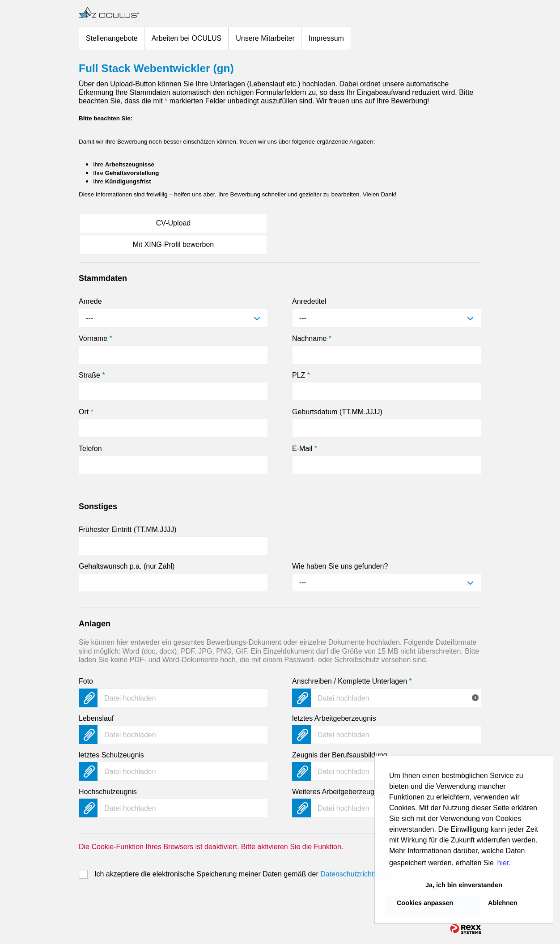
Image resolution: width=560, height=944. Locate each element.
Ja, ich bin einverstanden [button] (464, 885)
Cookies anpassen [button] (425, 903)
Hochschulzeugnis (108, 792)
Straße (92, 375)
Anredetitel (309, 301)
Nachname (312, 338)
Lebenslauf (96, 718)
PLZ (301, 375)
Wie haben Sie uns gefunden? (340, 566)
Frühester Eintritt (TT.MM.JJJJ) (128, 529)
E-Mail (305, 449)
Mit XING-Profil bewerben (173, 245)
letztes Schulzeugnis (111, 755)
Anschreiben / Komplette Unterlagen (352, 681)
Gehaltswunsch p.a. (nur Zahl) (127, 566)
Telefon (90, 449)
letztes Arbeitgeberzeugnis (334, 718)
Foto (86, 681)
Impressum (326, 38)
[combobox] (173, 318)
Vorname (95, 338)
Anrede (90, 301)
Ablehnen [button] (503, 903)
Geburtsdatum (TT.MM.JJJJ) (337, 412)
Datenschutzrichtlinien (355, 874)
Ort (86, 412)
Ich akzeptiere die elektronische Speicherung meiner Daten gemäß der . (243, 874)
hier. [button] (504, 863)
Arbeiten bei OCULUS (187, 38)
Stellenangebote (112, 38)
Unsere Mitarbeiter (265, 38)
